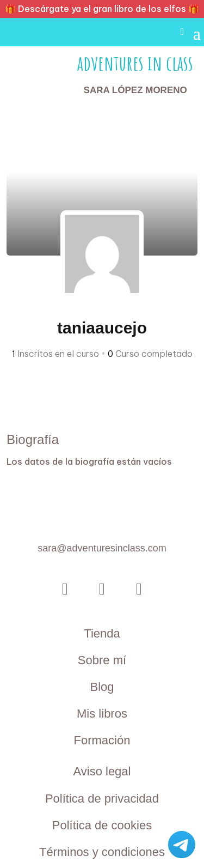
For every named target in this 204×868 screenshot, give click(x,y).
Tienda (102, 633)
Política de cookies (102, 825)
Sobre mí (102, 660)
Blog (102, 687)
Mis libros (102, 714)
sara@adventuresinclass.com (102, 548)
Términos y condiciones (102, 852)
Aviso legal (102, 771)
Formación (102, 740)
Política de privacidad (102, 799)
